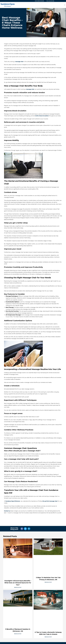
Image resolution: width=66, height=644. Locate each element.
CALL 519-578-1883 (50, 1)
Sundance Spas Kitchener (13, 501)
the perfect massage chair (50, 501)
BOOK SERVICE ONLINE (39, 1)
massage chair (19, 62)
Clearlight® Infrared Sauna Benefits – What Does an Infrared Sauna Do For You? (18, 583)
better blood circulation (42, 116)
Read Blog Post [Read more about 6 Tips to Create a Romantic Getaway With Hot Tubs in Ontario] (48, 637)
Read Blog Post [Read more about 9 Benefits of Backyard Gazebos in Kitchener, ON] (18, 634)
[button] (65, 5)
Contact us (7, 511)
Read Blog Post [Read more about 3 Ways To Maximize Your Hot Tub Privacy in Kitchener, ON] (48, 582)
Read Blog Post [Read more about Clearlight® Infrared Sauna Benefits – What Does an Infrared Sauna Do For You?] (18, 587)
